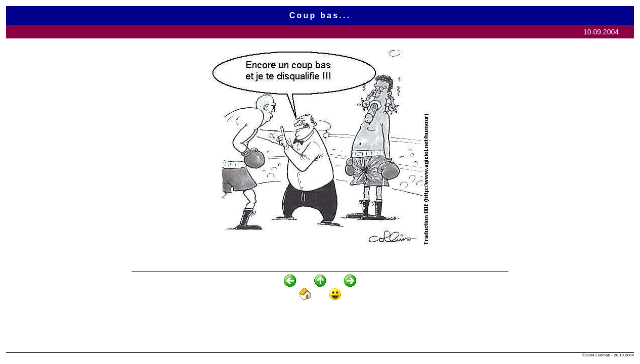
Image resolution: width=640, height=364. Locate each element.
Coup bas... (320, 15)
